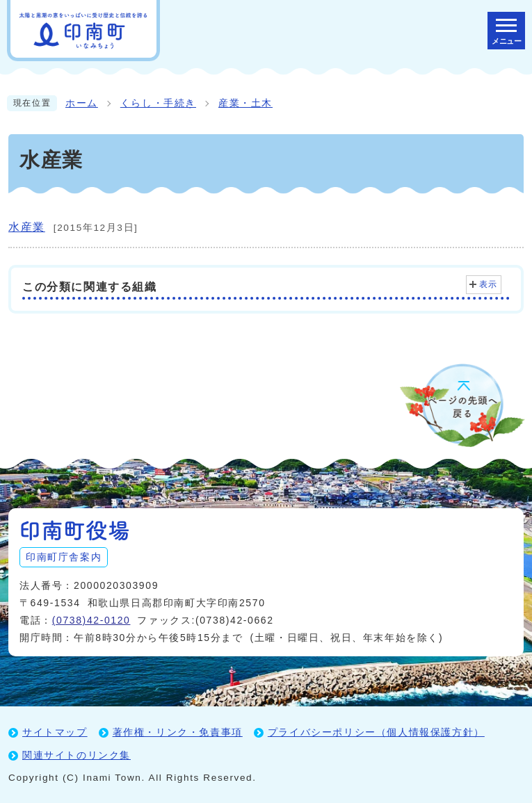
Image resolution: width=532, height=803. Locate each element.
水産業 (27, 227)
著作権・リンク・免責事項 (178, 732)
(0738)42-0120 (91, 620)
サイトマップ (55, 732)
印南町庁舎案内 (64, 557)
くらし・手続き (158, 103)
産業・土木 (245, 103)
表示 (489, 284)
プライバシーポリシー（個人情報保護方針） (376, 732)
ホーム (82, 103)
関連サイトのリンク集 (76, 755)
